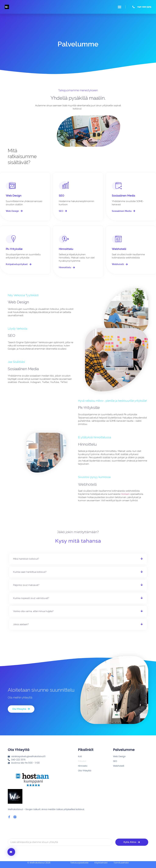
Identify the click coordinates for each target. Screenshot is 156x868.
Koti (80, 756)
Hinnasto (83, 766)
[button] (120, 7)
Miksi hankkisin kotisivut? (26, 559)
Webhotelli (119, 254)
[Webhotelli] (117, 244)
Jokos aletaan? (21, 624)
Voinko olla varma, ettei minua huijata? (33, 611)
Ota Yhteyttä (85, 771)
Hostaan (125, 494)
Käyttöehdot (101, 863)
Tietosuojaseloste (79, 863)
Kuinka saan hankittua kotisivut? (30, 572)
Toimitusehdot (121, 863)
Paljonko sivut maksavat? (26, 585)
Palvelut (82, 761)
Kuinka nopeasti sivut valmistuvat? (31, 598)
